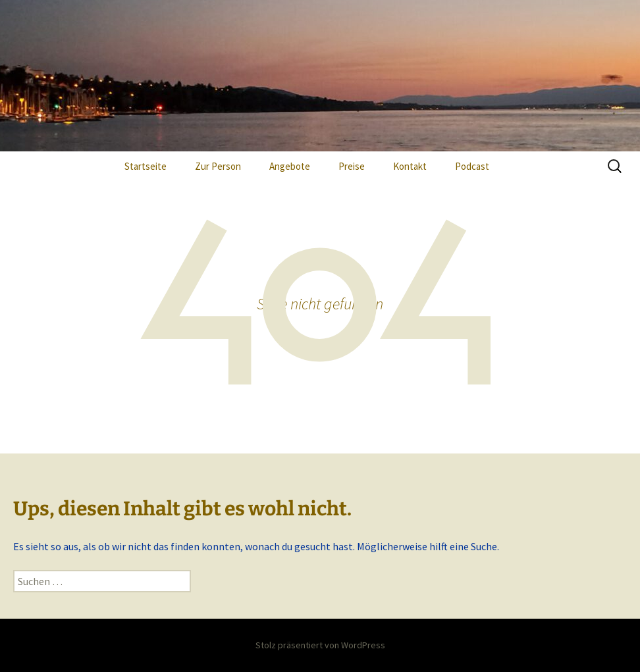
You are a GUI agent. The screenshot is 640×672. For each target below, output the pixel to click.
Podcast (472, 166)
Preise (352, 166)
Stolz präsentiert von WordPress (320, 645)
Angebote (290, 166)
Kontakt (410, 166)
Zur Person (218, 166)
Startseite (146, 166)
